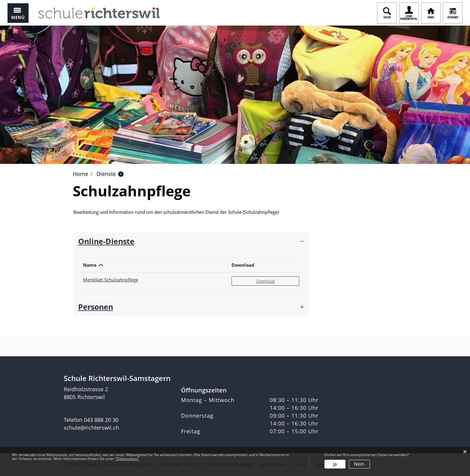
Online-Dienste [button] (106, 241)
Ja (335, 464)
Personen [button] (96, 307)
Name (90, 265)
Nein (359, 464)
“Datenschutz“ (127, 459)
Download (243, 265)
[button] (106, 174)
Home (80, 174)
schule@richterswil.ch (91, 428)
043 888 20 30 (101, 420)
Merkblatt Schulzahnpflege (111, 280)
